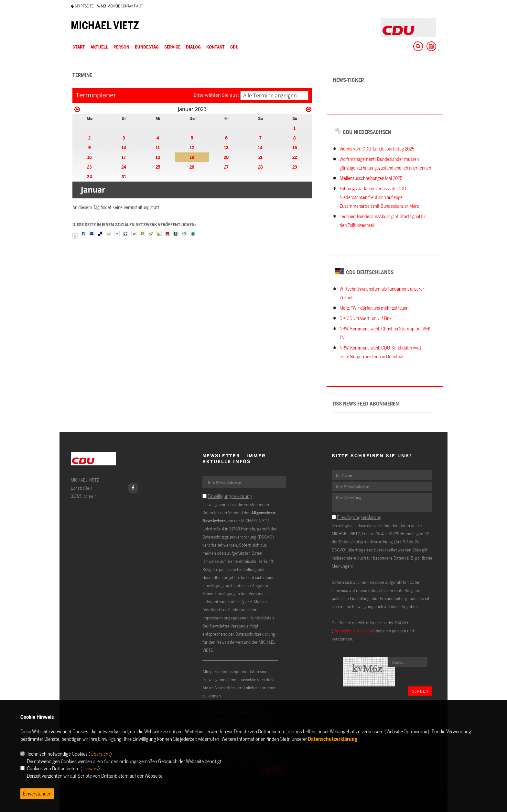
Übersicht (100, 754)
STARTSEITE (82, 6)
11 (158, 147)
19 (192, 157)
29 (295, 167)
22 (295, 157)
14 (260, 147)
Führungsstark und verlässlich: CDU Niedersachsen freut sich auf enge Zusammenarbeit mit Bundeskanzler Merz (379, 197)
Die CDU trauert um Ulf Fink (366, 318)
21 (260, 157)
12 (192, 147)
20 (226, 157)
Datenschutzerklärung (353, 631)
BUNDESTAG (147, 47)
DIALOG (193, 47)
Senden (420, 691)
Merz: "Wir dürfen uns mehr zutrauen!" (375, 308)
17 (124, 157)
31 (124, 177)
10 (124, 147)
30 (90, 177)
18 (158, 157)
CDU (234, 47)
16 (90, 157)
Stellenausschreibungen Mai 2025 (371, 178)
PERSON (121, 47)
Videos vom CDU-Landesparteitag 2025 (377, 149)
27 (226, 167)
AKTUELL (99, 47)
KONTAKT (216, 47)
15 (295, 147)
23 (89, 167)
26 (192, 167)
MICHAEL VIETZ (105, 25)
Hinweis (90, 768)
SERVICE (172, 47)
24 (124, 167)
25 (158, 167)
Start (79, 47)
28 (260, 167)
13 (226, 147)
